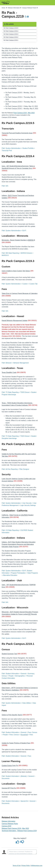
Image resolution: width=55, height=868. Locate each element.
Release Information (8, 821)
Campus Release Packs (10, 824)
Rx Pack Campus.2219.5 (11, 28)
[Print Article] (28, 17)
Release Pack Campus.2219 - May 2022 (15, 828)
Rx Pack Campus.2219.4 (11, 31)
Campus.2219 (6, 826)
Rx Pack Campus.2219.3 (11, 34)
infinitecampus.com (37, 866)
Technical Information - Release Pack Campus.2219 (19, 831)
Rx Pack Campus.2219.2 (11, 37)
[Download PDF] (26, 17)
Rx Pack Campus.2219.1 (11, 40)
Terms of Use (17, 866)
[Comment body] (22, 852)
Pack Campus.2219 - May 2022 (24, 113)
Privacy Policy (26, 866)
